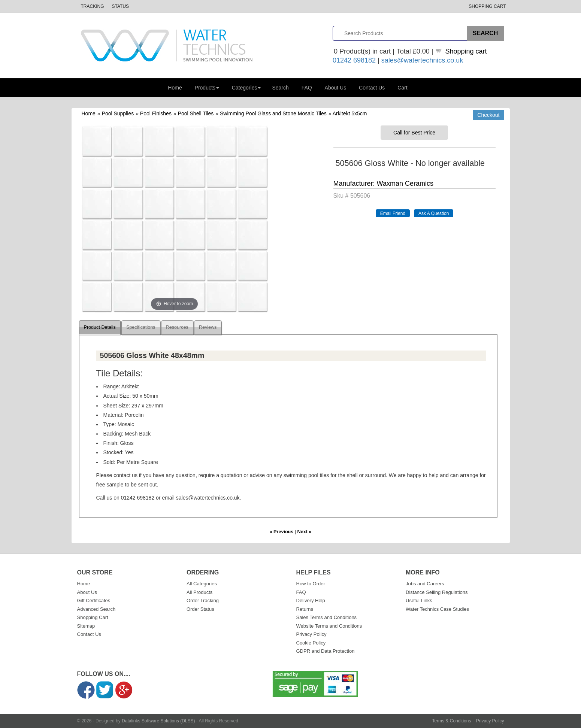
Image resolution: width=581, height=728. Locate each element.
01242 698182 (354, 60)
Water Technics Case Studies (437, 609)
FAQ (307, 88)
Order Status (200, 609)
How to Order (311, 584)
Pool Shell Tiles (196, 113)
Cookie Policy (311, 643)
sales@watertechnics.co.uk (422, 60)
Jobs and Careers (425, 584)
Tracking (93, 6)
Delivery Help (311, 600)
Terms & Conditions (451, 721)
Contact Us (372, 88)
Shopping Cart (487, 6)
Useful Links (419, 600)
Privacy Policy (311, 634)
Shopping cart (466, 51)
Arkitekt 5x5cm (350, 113)
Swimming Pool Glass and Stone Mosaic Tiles (273, 113)
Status (121, 6)
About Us (336, 88)
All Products (199, 592)
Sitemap (86, 626)
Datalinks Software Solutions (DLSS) (158, 721)
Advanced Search (96, 609)
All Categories (202, 584)
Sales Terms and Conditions (327, 617)
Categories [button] (246, 88)
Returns (305, 609)
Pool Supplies (118, 113)
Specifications (141, 327)
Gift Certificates (94, 600)
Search (280, 88)
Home (175, 88)
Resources (177, 327)
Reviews (208, 327)
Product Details (100, 327)
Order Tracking (203, 600)
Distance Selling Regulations (437, 592)
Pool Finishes (156, 113)
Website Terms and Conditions (329, 626)
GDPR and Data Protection (326, 651)
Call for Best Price (414, 133)
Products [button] (207, 88)
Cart (402, 88)
